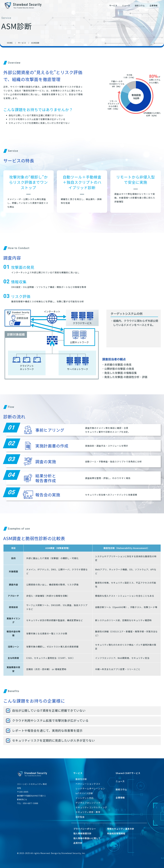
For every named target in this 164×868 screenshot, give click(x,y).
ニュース (126, 5)
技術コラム (140, 5)
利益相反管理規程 (116, 833)
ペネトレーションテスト (88, 784)
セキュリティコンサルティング (91, 807)
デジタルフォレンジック (88, 803)
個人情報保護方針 (82, 833)
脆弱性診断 (81, 779)
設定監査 (80, 817)
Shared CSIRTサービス (128, 773)
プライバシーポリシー (85, 829)
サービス (113, 5)
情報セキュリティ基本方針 (121, 829)
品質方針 (78, 843)
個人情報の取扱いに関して (87, 838)
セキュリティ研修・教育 (88, 812)
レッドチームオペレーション (90, 788)
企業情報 (154, 5)
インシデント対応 (85, 798)
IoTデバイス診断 (84, 793)
